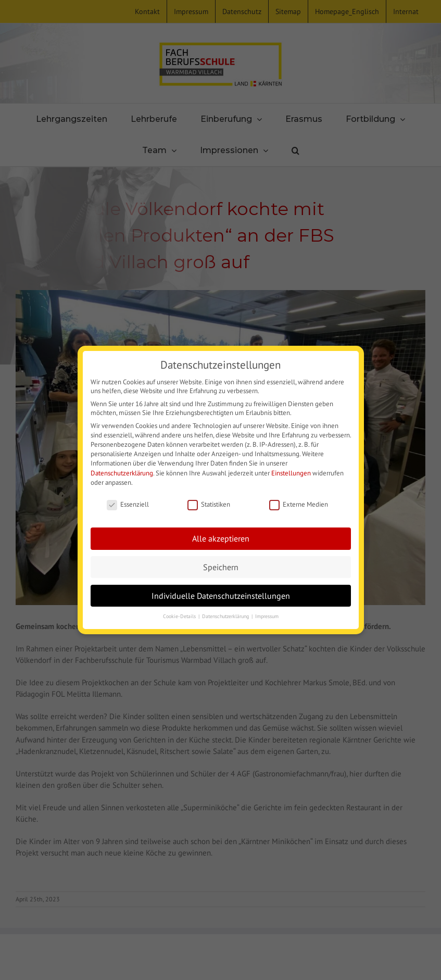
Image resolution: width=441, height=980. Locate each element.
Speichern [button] (221, 567)
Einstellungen (291, 473)
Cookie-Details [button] (180, 616)
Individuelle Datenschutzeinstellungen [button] (221, 595)
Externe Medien (299, 504)
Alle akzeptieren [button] (221, 538)
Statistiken (209, 504)
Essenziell (128, 504)
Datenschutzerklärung (122, 473)
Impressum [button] (267, 616)
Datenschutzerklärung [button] (226, 616)
